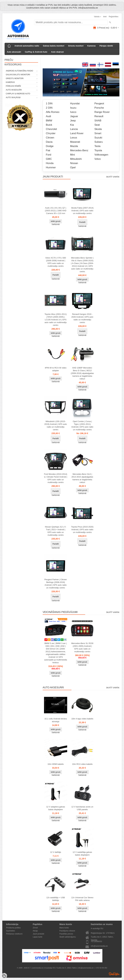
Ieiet (105, 17)
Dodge (50, 146)
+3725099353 (96, 941)
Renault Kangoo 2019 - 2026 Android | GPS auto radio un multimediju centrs (82, 318)
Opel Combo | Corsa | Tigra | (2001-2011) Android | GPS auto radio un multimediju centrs (82, 425)
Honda (50, 163)
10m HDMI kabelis (56, 764)
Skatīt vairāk (113, 177)
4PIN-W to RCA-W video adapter (56, 369)
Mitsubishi (76, 159)
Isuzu (73, 108)
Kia (72, 125)
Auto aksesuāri (14, 52)
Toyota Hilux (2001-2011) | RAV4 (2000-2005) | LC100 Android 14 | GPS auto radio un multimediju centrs (56, 320)
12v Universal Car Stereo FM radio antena (82, 899)
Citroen (50, 138)
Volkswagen (101, 155)
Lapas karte (38, 937)
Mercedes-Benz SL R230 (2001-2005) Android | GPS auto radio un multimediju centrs (82, 647)
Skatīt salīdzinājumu (68, 937)
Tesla (97, 146)
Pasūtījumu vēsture (67, 931)
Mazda (74, 146)
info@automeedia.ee (99, 946)
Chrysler (51, 133)
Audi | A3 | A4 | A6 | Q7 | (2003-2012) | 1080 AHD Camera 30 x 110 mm (56, 211)
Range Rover (102, 112)
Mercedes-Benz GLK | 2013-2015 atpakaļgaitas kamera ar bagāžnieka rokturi (82, 478)
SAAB (98, 121)
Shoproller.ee (114, 974)
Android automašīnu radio (27, 46)
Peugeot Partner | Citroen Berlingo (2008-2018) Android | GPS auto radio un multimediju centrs (56, 584)
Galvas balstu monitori (54, 46)
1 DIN (49, 103)
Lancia (74, 129)
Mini (72, 155)
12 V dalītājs (56, 852)
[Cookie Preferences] (4, 976)
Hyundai (75, 103)
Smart (98, 133)
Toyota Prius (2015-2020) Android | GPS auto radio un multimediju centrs (82, 530)
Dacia (49, 142)
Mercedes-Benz (79, 150)
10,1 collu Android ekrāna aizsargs (56, 720)
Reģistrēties (114, 17)
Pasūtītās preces (66, 934)
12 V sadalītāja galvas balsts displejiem (82, 854)
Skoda (98, 129)
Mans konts (64, 928)
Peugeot (99, 103)
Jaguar (74, 116)
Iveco (73, 112)
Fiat (48, 150)
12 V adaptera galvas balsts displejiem (56, 808)
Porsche (99, 108)
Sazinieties (11, 931)
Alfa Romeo (53, 112)
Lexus (74, 138)
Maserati (75, 142)
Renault (99, 116)
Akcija (35, 931)
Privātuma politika (13, 928)
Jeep (73, 121)
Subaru (99, 142)
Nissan (74, 163)
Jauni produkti (38, 934)
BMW (49, 121)
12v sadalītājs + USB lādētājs (56, 899)
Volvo (98, 159)
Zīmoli (35, 928)
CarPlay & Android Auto (36, 52)
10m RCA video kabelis (82, 764)
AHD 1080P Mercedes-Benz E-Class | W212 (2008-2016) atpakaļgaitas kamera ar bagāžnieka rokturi (82, 373)
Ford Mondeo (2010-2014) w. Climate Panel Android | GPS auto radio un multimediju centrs (56, 478)
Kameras (91, 46)
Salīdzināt (56, 224)
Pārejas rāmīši (106, 46)
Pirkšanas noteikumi (14, 934)
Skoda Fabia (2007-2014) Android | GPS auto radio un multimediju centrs (82, 211)
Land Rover (77, 133)
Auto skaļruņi (57, 52)
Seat (97, 125)
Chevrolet (51, 129)
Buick (49, 125)
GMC (49, 159)
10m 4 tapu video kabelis (82, 719)
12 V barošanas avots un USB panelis (82, 808)
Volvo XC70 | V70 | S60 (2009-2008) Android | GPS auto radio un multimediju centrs (56, 262)
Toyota (98, 150)
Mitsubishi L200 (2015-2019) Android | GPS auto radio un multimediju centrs (56, 425)
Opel (73, 167)
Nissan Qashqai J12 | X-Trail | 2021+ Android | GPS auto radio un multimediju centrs (56, 531)
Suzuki (98, 138)
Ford (49, 155)
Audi (48, 116)
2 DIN (49, 108)
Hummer (51, 167)
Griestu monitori (76, 46)
